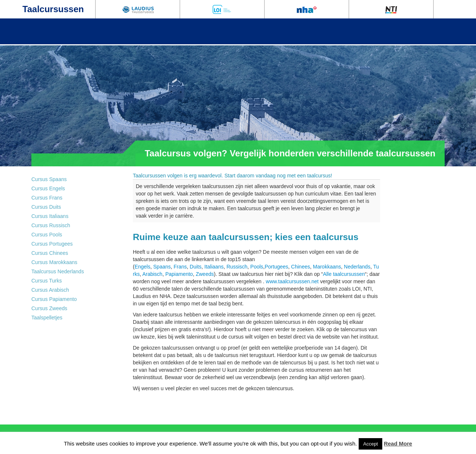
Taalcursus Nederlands (58, 271)
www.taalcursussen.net (292, 281)
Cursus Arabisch (50, 290)
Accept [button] (370, 444)
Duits (196, 267)
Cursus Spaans (49, 179)
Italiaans (214, 267)
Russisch (237, 267)
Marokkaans (327, 267)
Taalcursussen (53, 9)
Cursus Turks (46, 281)
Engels (143, 267)
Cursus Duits (46, 207)
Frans (180, 267)
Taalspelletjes (47, 318)
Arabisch (152, 274)
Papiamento (179, 274)
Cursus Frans (47, 198)
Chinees (301, 267)
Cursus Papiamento (54, 299)
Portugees (276, 267)
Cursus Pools (47, 235)
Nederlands (357, 267)
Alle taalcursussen (344, 274)
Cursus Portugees (52, 244)
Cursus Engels (48, 188)
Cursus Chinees (50, 253)
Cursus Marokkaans (54, 262)
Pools (257, 267)
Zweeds (205, 274)
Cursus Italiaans (50, 216)
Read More (398, 443)
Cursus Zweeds (49, 308)
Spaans (162, 267)
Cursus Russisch (51, 225)
